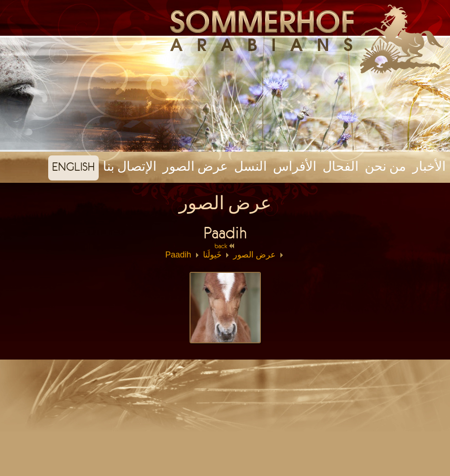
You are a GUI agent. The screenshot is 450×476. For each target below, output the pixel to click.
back (225, 246)
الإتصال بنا (130, 167)
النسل (250, 167)
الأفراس (295, 167)
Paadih (178, 255)
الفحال (341, 167)
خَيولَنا (212, 255)
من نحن (385, 167)
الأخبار (429, 167)
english (73, 167)
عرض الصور (195, 167)
